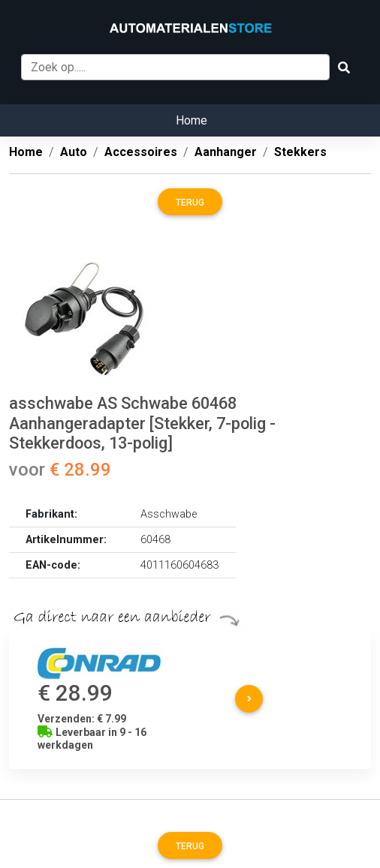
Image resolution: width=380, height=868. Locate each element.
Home (192, 120)
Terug (190, 203)
